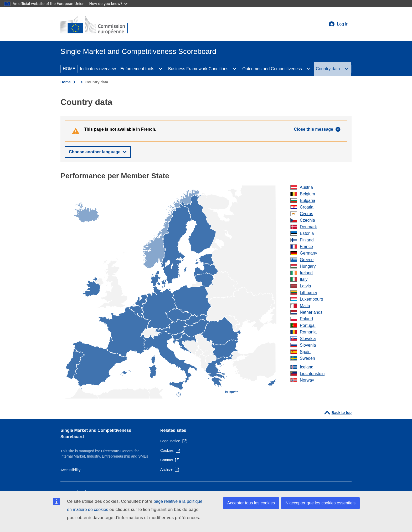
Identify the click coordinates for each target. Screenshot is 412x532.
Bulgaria (308, 201)
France (306, 247)
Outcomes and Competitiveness (272, 69)
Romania (308, 332)
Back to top (342, 413)
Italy (304, 279)
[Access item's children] (161, 69)
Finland (307, 240)
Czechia (307, 220)
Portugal (308, 325)
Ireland (306, 273)
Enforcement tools (137, 69)
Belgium (307, 194)
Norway (307, 380)
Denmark (308, 227)
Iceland (307, 367)
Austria (306, 187)
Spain (305, 352)
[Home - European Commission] (99, 25)
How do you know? (109, 4)
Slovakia (308, 339)
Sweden (307, 358)
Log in (343, 24)
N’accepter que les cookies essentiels (320, 503)
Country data (328, 69)
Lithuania (308, 293)
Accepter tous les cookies (251, 503)
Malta (305, 306)
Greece (307, 260)
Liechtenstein (312, 374)
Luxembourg (311, 299)
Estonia (307, 233)
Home (66, 82)
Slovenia (308, 345)
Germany (308, 253)
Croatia (307, 207)
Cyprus (307, 214)
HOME (69, 69)
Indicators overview (98, 69)
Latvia (305, 286)
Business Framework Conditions (198, 69)
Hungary (308, 266)
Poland (306, 319)
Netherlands (311, 312)
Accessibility (70, 470)
